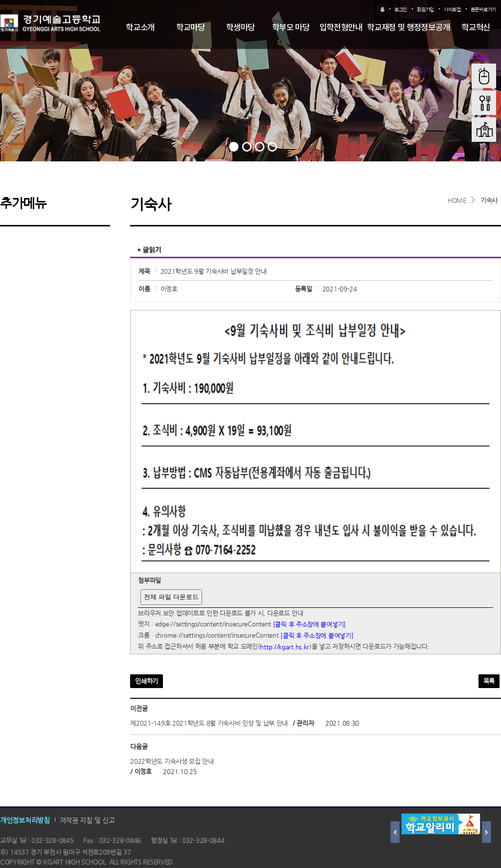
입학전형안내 (341, 28)
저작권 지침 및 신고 (87, 820)
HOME (457, 200)
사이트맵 (452, 10)
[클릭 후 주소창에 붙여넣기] (309, 624)
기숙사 (489, 200)
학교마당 (191, 28)
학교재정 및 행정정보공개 (408, 28)
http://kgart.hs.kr (285, 647)
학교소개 (140, 28)
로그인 (401, 10)
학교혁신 (476, 28)
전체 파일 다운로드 (171, 597)
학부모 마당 (291, 28)
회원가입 (425, 10)
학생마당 (240, 28)
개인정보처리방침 (25, 820)
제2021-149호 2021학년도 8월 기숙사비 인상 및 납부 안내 (209, 723)
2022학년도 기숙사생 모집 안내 (172, 761)
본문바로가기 (483, 10)
